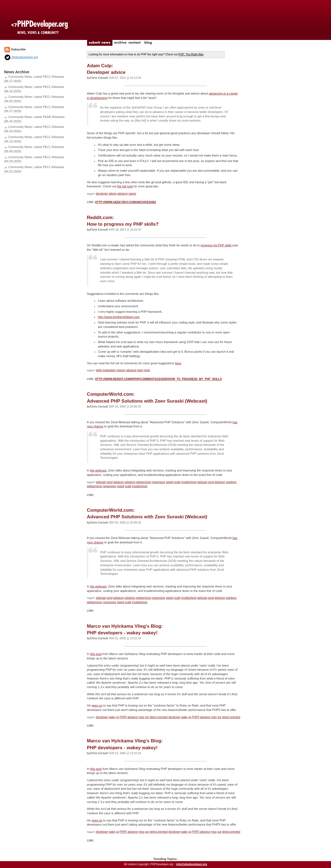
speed (170, 482)
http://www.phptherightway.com (119, 317)
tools (147, 370)
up (117, 717)
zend (110, 482)
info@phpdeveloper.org (192, 864)
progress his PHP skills (216, 245)
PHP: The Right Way (191, 54)
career (132, 194)
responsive (158, 482)
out (147, 717)
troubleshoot (189, 482)
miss (142, 717)
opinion (121, 370)
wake (112, 717)
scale (177, 482)
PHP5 (123, 717)
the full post (125, 186)
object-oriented (158, 717)
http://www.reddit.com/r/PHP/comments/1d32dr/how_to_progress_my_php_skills (158, 379)
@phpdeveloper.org (21, 57)
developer (102, 194)
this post (96, 654)
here (178, 363)
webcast (101, 482)
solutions (130, 482)
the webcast (98, 470)
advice (113, 194)
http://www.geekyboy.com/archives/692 (126, 202)
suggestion (109, 370)
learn (140, 370)
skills (99, 370)
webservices (144, 482)
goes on (97, 705)
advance (123, 194)
